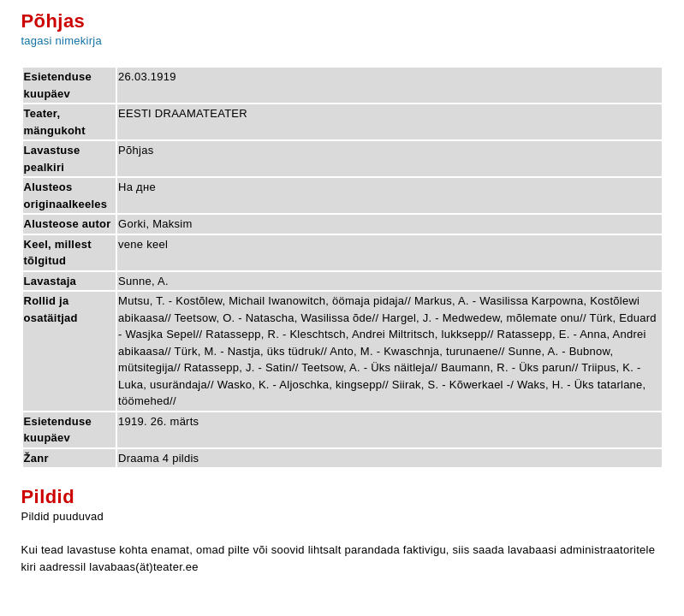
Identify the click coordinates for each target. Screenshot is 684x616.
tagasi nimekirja (62, 41)
